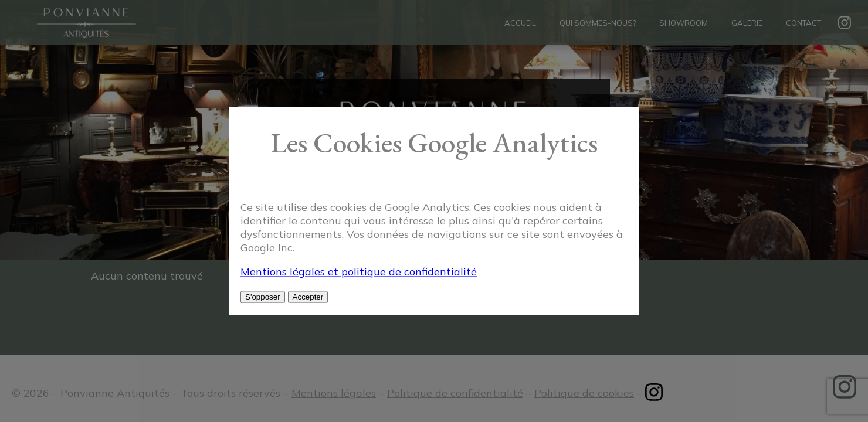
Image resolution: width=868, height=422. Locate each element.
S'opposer (263, 297)
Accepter (308, 297)
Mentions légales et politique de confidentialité (359, 272)
